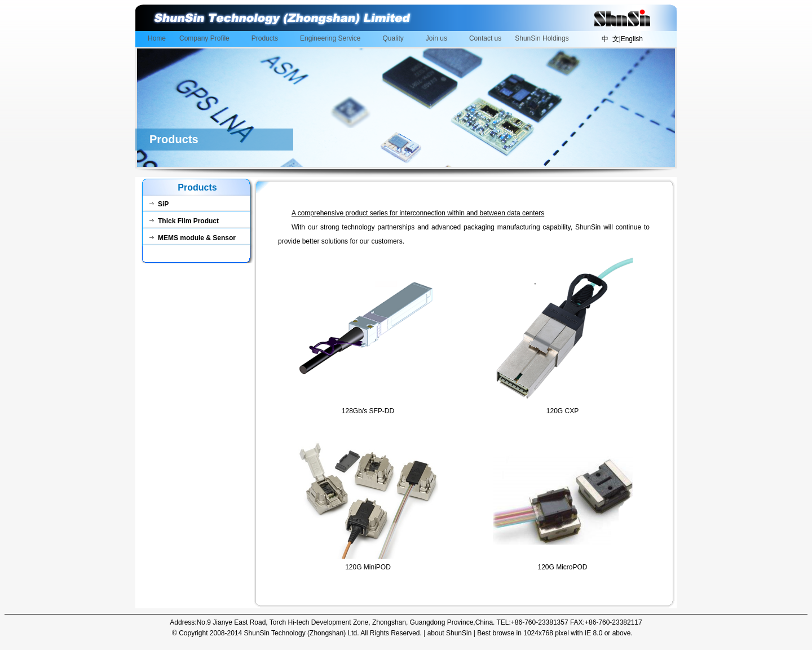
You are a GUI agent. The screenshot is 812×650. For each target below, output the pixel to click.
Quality (395, 39)
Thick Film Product (184, 221)
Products (266, 39)
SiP (159, 204)
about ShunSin (450, 633)
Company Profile (206, 39)
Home (157, 38)
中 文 (610, 39)
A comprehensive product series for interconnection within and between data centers (418, 213)
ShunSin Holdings (542, 38)
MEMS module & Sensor (193, 238)
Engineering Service (332, 39)
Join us (438, 39)
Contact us (485, 38)
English (632, 39)
